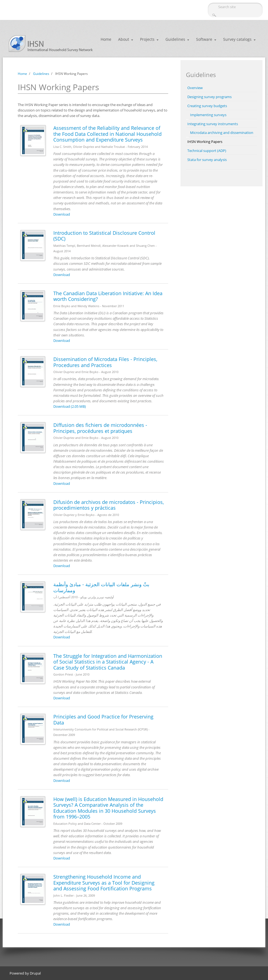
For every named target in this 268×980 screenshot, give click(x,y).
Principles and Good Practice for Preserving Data (103, 720)
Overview (195, 88)
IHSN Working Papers (205, 142)
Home (106, 39)
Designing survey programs (209, 97)
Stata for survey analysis (207, 160)
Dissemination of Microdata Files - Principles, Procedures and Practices (105, 362)
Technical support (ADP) (207, 151)
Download (62, 214)
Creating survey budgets (207, 106)
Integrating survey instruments (213, 124)
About (124, 39)
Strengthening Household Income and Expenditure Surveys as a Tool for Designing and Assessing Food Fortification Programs (104, 883)
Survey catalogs (237, 39)
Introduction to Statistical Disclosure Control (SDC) (104, 236)
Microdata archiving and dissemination (222, 133)
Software (204, 39)
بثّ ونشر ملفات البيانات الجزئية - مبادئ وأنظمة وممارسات (101, 587)
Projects (147, 39)
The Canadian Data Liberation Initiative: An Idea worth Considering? (108, 296)
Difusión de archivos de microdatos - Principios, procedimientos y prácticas (109, 505)
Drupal (35, 973)
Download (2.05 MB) (70, 406)
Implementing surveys (208, 115)
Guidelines (175, 39)
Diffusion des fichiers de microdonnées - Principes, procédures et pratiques (100, 428)
